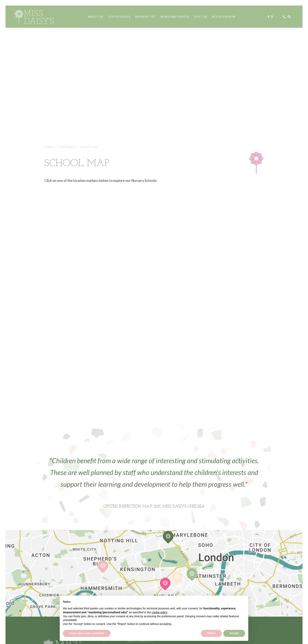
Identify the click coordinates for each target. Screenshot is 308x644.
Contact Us (151, 566)
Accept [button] (234, 633)
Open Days (221, 573)
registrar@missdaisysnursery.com (153, 550)
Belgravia (219, 544)
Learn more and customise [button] (87, 633)
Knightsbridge (222, 567)
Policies (218, 585)
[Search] (289, 17)
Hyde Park (220, 562)
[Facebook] (268, 17)
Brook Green (222, 550)
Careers (219, 579)
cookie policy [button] (159, 612)
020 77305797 (140, 544)
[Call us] (284, 17)
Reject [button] (211, 633)
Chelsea (219, 556)
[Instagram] (272, 17)
